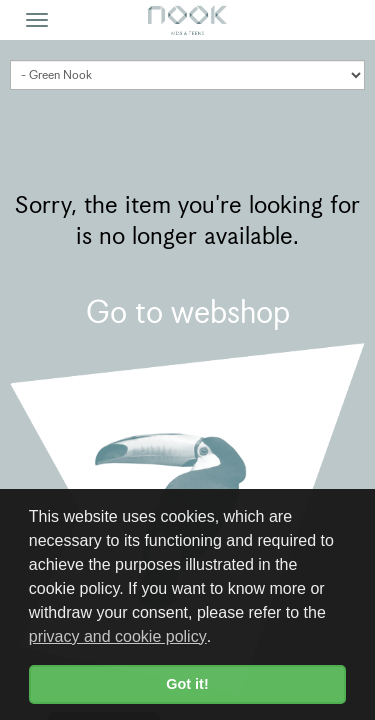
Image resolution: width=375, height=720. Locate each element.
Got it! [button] (187, 684)
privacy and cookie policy (118, 636)
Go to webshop (188, 312)
